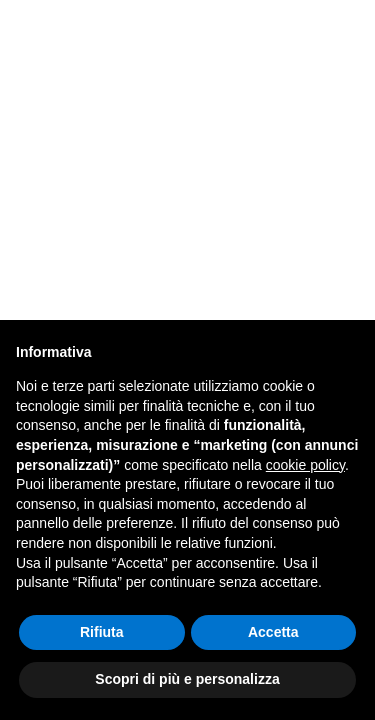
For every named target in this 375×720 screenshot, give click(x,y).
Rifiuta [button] (102, 632)
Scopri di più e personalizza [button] (187, 679)
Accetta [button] (273, 632)
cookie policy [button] (305, 465)
